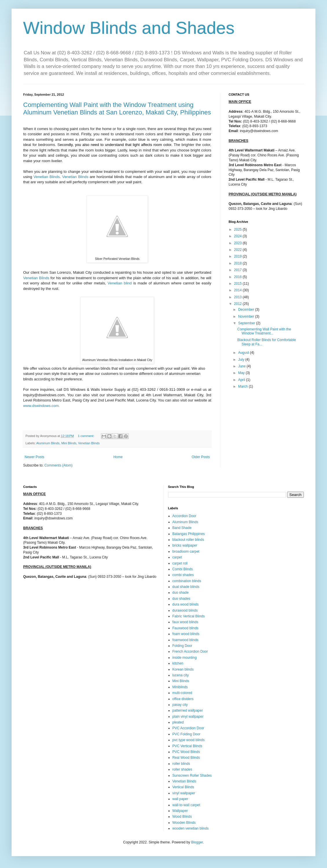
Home (118, 457)
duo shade (181, 593)
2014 (238, 290)
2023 (238, 243)
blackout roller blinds (188, 540)
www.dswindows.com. (41, 406)
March (244, 386)
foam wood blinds (186, 634)
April (242, 380)
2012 (238, 304)
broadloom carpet (186, 551)
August (244, 353)
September (247, 323)
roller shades (182, 769)
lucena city (181, 675)
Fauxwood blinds (185, 628)
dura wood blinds (186, 604)
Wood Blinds (182, 817)
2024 (238, 236)
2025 (238, 230)
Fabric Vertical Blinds (189, 616)
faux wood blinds (185, 622)
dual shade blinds (186, 587)
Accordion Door (184, 516)
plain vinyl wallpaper (188, 717)
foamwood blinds (185, 640)
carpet (177, 557)
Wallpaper (180, 811)
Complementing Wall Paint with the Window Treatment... (264, 331)
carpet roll (180, 563)
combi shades (183, 575)
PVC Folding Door (187, 734)
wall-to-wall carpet (186, 805)
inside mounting (185, 658)
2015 (238, 284)
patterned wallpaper (188, 710)
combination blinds (187, 581)
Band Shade (182, 528)
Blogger (197, 842)
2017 (238, 270)
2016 (238, 277)
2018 (238, 263)
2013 (238, 297)
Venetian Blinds (47, 177)
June (242, 366)
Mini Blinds (69, 443)
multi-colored (182, 693)
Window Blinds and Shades (129, 28)
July (242, 360)
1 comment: (86, 436)
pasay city (180, 705)
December (247, 310)
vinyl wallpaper (184, 793)
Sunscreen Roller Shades (192, 776)
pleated (178, 722)
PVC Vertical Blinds (187, 746)
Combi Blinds (183, 569)
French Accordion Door (190, 652)
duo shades (181, 599)
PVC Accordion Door (188, 728)
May (242, 373)
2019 (238, 256)
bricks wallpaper (185, 545)
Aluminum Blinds (48, 443)
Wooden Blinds (184, 823)
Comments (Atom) (58, 465)
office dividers (183, 699)
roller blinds (181, 764)
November (247, 317)
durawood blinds (185, 610)
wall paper (180, 799)
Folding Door (182, 646)
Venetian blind (120, 283)
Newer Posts (34, 457)
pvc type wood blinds (189, 740)
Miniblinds (180, 687)
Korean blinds (183, 669)
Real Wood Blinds (186, 758)
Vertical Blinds (183, 787)
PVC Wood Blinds (186, 752)
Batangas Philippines (189, 534)
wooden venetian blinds (191, 828)
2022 (238, 250)
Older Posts (201, 457)
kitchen (178, 663)
